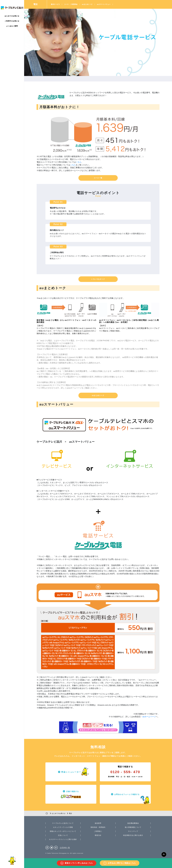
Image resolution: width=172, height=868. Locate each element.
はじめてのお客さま (12, 16)
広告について (63, 835)
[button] (98, 178)
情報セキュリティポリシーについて (63, 831)
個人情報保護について (133, 827)
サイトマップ (133, 831)
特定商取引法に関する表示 (133, 835)
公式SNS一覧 (65, 848)
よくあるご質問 (12, 26)
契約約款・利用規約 (98, 827)
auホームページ (149, 717)
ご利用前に (98, 831)
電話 (36, 4)
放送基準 (98, 823)
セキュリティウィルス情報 (63, 827)
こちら (79, 162)
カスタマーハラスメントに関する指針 (63, 839)
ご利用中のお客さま (12, 21)
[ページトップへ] (164, 854)
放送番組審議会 (133, 823)
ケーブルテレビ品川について (63, 823)
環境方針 (98, 835)
